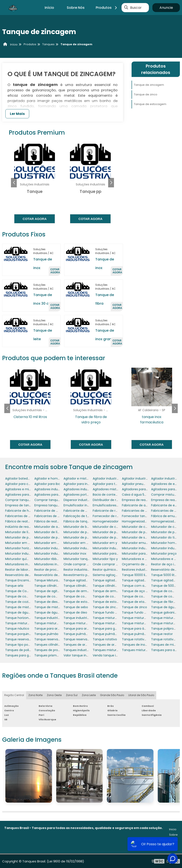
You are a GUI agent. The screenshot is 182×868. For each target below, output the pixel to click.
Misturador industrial (49, 548)
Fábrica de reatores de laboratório (60, 521)
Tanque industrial (47, 618)
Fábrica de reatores (20, 521)
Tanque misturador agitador (143, 618)
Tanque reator (162, 634)
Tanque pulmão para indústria (145, 634)
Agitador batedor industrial (25, 478)
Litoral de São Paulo (141, 695)
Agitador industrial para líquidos (145, 478)
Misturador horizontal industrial (28, 548)
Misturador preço (164, 554)
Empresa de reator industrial (143, 500)
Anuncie (166, 8)
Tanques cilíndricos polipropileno (59, 645)
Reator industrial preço (80, 570)
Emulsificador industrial (81, 505)
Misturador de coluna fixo (112, 527)
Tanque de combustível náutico (59, 596)
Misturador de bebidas (80, 527)
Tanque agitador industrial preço (117, 580)
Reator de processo (49, 570)
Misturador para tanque (140, 554)
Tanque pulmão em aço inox (85, 634)
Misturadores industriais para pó (58, 564)
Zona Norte (35, 695)
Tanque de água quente (53, 612)
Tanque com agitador (138, 586)
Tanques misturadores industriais (147, 650)
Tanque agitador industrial (83, 580)
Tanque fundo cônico (109, 612)
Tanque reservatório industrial (86, 639)
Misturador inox (75, 554)
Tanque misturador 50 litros (113, 618)
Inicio (173, 829)
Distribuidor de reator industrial (116, 500)
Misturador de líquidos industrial (58, 532)
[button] (111, 183)
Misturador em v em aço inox (27, 543)
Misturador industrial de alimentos (147, 548)
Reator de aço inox (165, 564)
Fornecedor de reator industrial (116, 516)
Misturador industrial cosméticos (117, 548)
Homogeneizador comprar (142, 521)
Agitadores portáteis (79, 495)
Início (49, 8)
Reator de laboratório (21, 570)
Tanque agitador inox (138, 580)
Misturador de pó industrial (54, 537)
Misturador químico (20, 559)
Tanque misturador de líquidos (28, 623)
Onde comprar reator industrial (87, 564)
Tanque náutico (17, 629)
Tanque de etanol (135, 602)
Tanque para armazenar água (86, 629)
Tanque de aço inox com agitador (148, 591)
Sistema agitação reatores (113, 575)
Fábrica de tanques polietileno (86, 521)
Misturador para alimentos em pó (118, 554)
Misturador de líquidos (22, 532)
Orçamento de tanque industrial (146, 564)
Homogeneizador (106, 521)
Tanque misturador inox (52, 623)
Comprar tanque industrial (25, 500)
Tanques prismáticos (50, 655)
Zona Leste (89, 695)
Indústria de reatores (21, 527)
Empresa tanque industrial (54, 505)
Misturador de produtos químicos (147, 532)
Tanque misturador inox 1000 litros (89, 623)
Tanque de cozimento (22, 602)
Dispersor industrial (78, 500)
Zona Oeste (54, 695)
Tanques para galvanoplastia (27, 655)
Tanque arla (14, 586)
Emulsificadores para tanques (115, 505)
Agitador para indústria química (87, 484)
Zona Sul (72, 695)
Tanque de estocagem (150, 104)
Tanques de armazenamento (86, 645)
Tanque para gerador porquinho (117, 629)
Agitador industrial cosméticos (116, 478)
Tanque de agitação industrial (57, 591)
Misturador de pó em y (22, 537)
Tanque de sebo (76, 607)
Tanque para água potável (142, 629)
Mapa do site (169, 840)
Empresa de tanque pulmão (26, 505)
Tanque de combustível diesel (28, 596)
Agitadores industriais (50, 489)
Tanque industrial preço (81, 618)
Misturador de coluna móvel (143, 527)
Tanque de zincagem (149, 85)
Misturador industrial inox (53, 554)
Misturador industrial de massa (28, 554)
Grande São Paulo (112, 695)
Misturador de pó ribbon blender (87, 537)
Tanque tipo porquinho (22, 645)
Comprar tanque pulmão (53, 500)
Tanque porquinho (19, 634)
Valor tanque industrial (80, 655)
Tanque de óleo (75, 612)
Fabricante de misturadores (84, 511)
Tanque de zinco (146, 94)
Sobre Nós (76, 8)
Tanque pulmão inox (108, 634)
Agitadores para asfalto (140, 489)
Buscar (136, 8)
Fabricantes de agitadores (142, 511)
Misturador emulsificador (141, 543)
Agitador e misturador (80, 478)
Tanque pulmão (46, 634)
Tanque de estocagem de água (117, 602)
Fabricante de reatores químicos (117, 511)
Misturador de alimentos (53, 527)
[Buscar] (126, 8)
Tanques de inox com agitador (145, 645)
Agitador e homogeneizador (55, 478)
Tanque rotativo (105, 639)
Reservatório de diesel (22, 575)
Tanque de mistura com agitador (30, 607)
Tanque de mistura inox (52, 607)
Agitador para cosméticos (25, 484)
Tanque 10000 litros (136, 575)
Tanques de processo (51, 650)
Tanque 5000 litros (165, 575)
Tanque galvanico (165, 612)
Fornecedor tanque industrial (144, 516)
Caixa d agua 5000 (136, 495)
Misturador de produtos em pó (116, 532)
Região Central (14, 695)
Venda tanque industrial (111, 655)
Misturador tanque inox (81, 559)
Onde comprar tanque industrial (117, 564)
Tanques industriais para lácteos (88, 650)
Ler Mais (17, 114)
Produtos (107, 8)
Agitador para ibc (47, 484)
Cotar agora (35, 219)
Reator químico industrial (111, 570)
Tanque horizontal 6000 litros (27, 618)
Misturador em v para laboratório (88, 543)
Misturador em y (105, 543)
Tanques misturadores (110, 650)
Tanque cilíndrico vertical (83, 586)
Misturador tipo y (105, 559)
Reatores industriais (136, 570)
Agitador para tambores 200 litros (118, 484)
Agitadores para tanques (24, 495)
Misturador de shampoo (140, 537)
